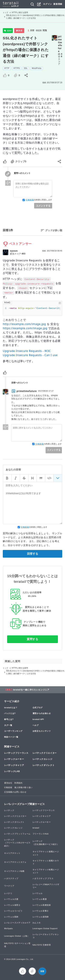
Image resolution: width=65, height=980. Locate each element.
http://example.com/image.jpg (24, 324)
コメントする (43, 206)
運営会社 (8, 783)
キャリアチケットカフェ (15, 862)
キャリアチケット (12, 853)
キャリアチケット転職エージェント (46, 871)
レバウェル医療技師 (42, 905)
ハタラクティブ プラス (43, 878)
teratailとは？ (11, 708)
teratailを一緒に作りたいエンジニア (31, 690)
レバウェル (38, 893)
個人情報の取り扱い (23, 787)
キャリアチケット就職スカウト (46, 862)
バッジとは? (10, 713)
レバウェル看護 (40, 899)
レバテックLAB (12, 771)
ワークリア (9, 886)
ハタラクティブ (11, 878)
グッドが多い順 (54, 230)
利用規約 (18, 783)
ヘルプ (36, 725)
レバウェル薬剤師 (41, 917)
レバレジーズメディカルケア (17, 923)
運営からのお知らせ (42, 713)
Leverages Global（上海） (17, 936)
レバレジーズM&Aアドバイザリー (46, 886)
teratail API (38, 719)
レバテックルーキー (14, 759)
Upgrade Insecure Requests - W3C (27, 351)
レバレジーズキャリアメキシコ (46, 936)
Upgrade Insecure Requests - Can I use (30, 355)
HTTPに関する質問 (20, 12)
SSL (26, 68)
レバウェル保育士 (12, 905)
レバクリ (8, 893)
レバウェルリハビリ (13, 911)
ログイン (48, 4)
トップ (6, 12)
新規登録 (58, 4)
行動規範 (30, 200)
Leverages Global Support (45, 928)
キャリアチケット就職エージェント (46, 853)
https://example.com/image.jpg (25, 328)
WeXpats (8, 928)
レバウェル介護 (11, 899)
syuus (14, 251)
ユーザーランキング (13, 731)
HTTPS (17, 68)
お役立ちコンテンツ (42, 731)
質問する (32, 639)
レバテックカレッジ (42, 759)
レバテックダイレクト (44, 765)
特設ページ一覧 (11, 737)
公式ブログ (38, 708)
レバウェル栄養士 (41, 911)
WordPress (37, 68)
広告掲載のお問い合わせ (15, 792)
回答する (33, 554)
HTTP (7, 68)
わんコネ (37, 923)
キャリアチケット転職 (14, 871)
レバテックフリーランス (16, 753)
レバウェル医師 (11, 917)
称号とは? (9, 719)
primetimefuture (60, 44)
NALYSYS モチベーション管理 (17, 945)
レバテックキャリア (14, 765)
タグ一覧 (8, 725)
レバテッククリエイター (45, 753)
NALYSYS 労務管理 (42, 945)
